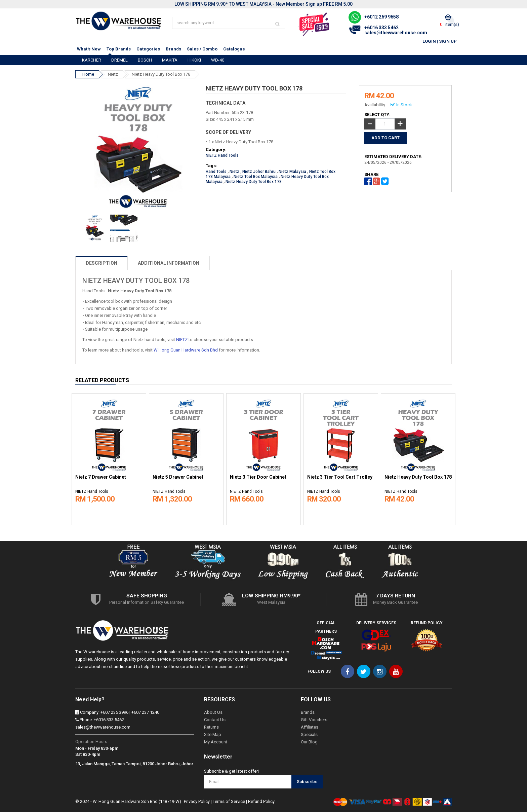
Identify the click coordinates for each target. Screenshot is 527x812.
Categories (148, 49)
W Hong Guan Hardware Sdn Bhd (186, 350)
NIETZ (182, 340)
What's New (89, 49)
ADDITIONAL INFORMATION (169, 263)
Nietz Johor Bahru (259, 172)
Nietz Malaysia (292, 172)
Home (88, 74)
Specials (309, 734)
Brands (173, 49)
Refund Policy (261, 801)
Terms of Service (229, 801)
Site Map (213, 734)
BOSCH (145, 60)
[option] (109, 457)
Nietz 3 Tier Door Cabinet (258, 477)
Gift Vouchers (314, 720)
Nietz (113, 74)
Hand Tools (216, 172)
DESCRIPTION (102, 263)
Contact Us (215, 720)
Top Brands (119, 49)
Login (429, 41)
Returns (211, 727)
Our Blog (309, 742)
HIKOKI (194, 60)
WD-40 (218, 60)
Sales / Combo (202, 49)
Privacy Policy (197, 801)
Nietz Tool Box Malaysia (256, 177)
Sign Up (448, 41)
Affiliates (310, 727)
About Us (213, 712)
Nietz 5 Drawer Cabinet (178, 477)
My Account (216, 742)
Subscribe (307, 782)
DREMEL (119, 60)
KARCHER (92, 60)
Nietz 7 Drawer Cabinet (101, 477)
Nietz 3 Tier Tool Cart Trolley (340, 477)
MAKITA (170, 60)
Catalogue (234, 49)
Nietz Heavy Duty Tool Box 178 (161, 74)
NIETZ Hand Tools (222, 155)
